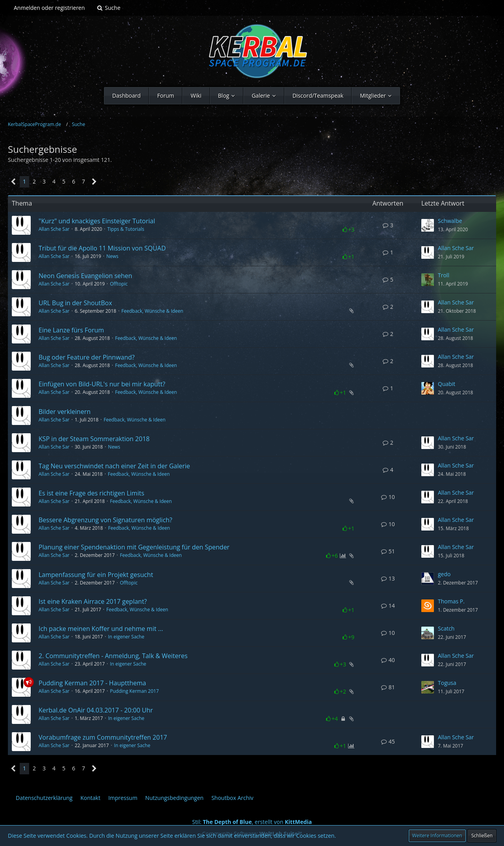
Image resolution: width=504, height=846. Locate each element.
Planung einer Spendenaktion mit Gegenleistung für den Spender (134, 547)
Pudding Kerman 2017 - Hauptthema (92, 683)
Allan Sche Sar (54, 229)
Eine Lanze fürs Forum (71, 330)
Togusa (447, 683)
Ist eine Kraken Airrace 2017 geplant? (93, 601)
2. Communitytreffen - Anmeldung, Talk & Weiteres (113, 656)
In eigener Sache (126, 637)
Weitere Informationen (437, 836)
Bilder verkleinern (65, 412)
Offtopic (119, 284)
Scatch (446, 628)
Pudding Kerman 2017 (134, 691)
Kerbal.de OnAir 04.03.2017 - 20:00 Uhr (96, 710)
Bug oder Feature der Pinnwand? (87, 357)
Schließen (482, 836)
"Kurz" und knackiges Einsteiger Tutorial (97, 221)
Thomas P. (451, 601)
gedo (444, 574)
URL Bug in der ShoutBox (75, 303)
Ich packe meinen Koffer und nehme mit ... (101, 629)
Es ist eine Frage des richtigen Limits (91, 493)
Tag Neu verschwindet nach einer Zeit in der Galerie (114, 466)
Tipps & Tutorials (126, 229)
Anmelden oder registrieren (49, 8)
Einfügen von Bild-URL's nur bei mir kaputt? (102, 384)
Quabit (447, 384)
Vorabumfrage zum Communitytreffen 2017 (103, 737)
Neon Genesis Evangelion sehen (85, 276)
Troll (444, 275)
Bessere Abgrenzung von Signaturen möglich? (106, 520)
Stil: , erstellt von (252, 822)
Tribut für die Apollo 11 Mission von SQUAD (102, 248)
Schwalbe (450, 221)
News (112, 256)
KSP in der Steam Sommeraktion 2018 (94, 439)
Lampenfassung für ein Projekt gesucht (96, 575)
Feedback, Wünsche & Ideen (152, 311)
